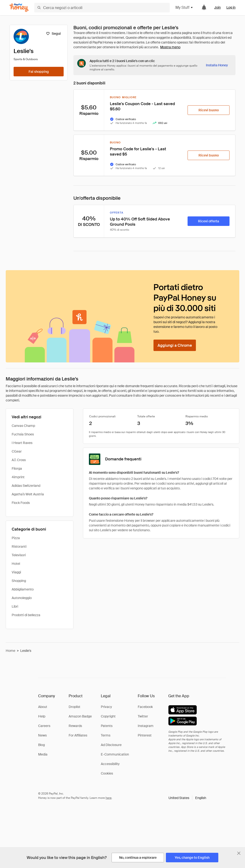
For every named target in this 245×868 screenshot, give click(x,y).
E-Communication (115, 754)
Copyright (108, 716)
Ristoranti (19, 546)
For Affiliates (78, 735)
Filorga (17, 468)
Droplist (74, 707)
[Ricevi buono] (209, 110)
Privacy (106, 707)
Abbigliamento (23, 589)
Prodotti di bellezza (26, 615)
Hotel (16, 564)
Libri (15, 606)
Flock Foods (21, 503)
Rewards (75, 726)
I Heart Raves (22, 443)
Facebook (145, 707)
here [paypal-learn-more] (109, 798)
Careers (44, 726)
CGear (17, 451)
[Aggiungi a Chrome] (175, 345)
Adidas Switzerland (26, 486)
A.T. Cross (19, 460)
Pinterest (145, 735)
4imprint (18, 477)
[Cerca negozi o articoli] (102, 8)
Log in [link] (231, 7)
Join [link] (217, 7)
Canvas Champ (23, 426)
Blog (41, 745)
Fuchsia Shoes (23, 434)
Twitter (143, 716)
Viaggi (16, 572)
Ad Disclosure (111, 745)
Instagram (146, 726)
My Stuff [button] (184, 7)
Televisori (19, 555)
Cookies (107, 773)
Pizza (16, 538)
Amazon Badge (80, 716)
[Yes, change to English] (192, 858)
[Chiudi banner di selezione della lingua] (239, 853)
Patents (107, 726)
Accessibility (110, 764)
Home (10, 651)
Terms (106, 735)
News (42, 735)
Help (42, 716)
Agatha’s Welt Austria (28, 494)
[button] (187, 798)
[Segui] (53, 34)
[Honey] (19, 8)
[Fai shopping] (39, 72)
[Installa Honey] (217, 65)
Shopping (19, 581)
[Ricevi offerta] (209, 221)
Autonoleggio (22, 598)
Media (43, 754)
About (43, 707)
